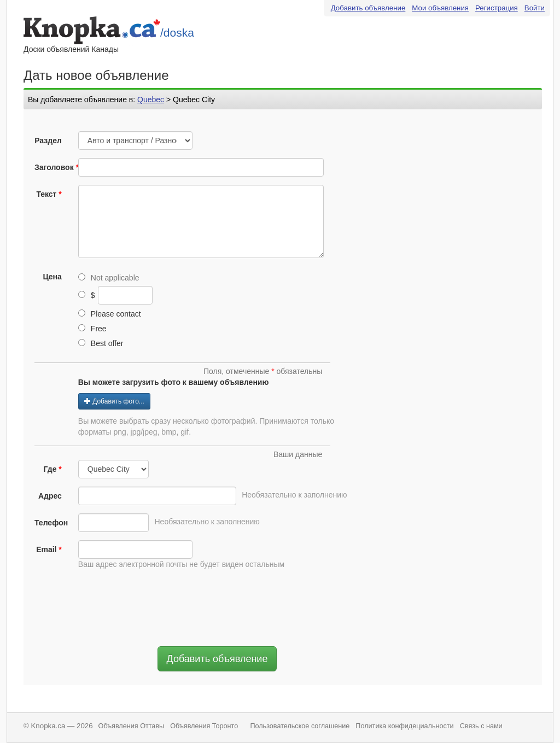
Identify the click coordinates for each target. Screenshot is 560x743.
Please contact (110, 314)
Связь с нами (481, 726)
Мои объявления (440, 8)
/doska (177, 33)
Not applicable (109, 278)
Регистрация (497, 8)
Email (46, 549)
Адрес (50, 496)
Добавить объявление (368, 8)
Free (92, 329)
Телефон (51, 523)
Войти (535, 8)
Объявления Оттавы (132, 726)
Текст (46, 194)
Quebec (151, 100)
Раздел (48, 141)
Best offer (101, 343)
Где (50, 469)
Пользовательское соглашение (300, 726)
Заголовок (52, 167)
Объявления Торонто (204, 726)
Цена (52, 277)
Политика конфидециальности (404, 726)
